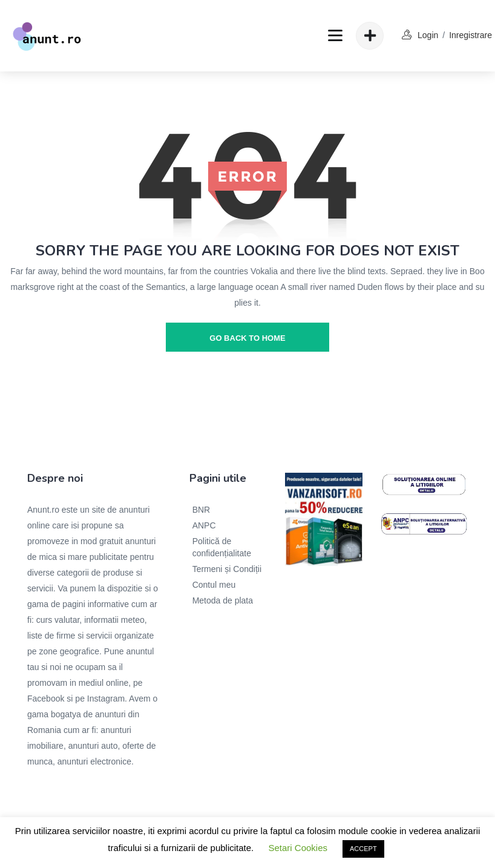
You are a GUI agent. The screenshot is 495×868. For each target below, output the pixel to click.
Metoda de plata (223, 600)
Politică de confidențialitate (222, 547)
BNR (202, 510)
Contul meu (214, 585)
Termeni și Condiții (227, 569)
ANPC (204, 525)
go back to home (247, 338)
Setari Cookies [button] (298, 848)
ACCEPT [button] (363, 849)
